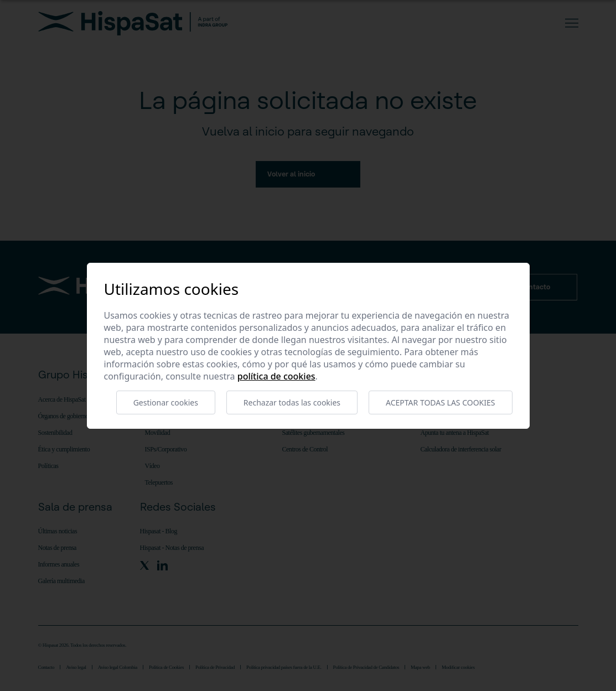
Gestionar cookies (166, 402)
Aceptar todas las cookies (440, 402)
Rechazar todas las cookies (292, 402)
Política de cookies (276, 376)
